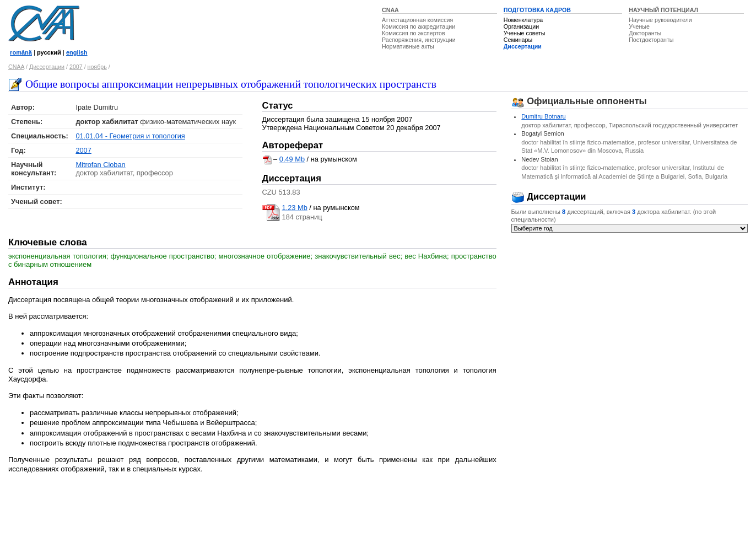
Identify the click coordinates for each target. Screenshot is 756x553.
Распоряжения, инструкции (419, 40)
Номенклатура (523, 20)
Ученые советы (525, 33)
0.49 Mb (292, 160)
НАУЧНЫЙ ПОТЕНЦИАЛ (663, 10)
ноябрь (97, 67)
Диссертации (523, 46)
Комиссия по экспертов (414, 33)
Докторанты (645, 33)
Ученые (639, 26)
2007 (76, 67)
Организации (521, 26)
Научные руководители (660, 20)
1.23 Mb (295, 208)
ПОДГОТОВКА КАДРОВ (537, 10)
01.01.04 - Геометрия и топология (130, 136)
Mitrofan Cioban (100, 165)
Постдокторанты (651, 40)
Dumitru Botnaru (543, 116)
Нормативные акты (408, 46)
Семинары (518, 40)
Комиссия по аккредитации (418, 26)
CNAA (390, 10)
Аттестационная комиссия (417, 20)
